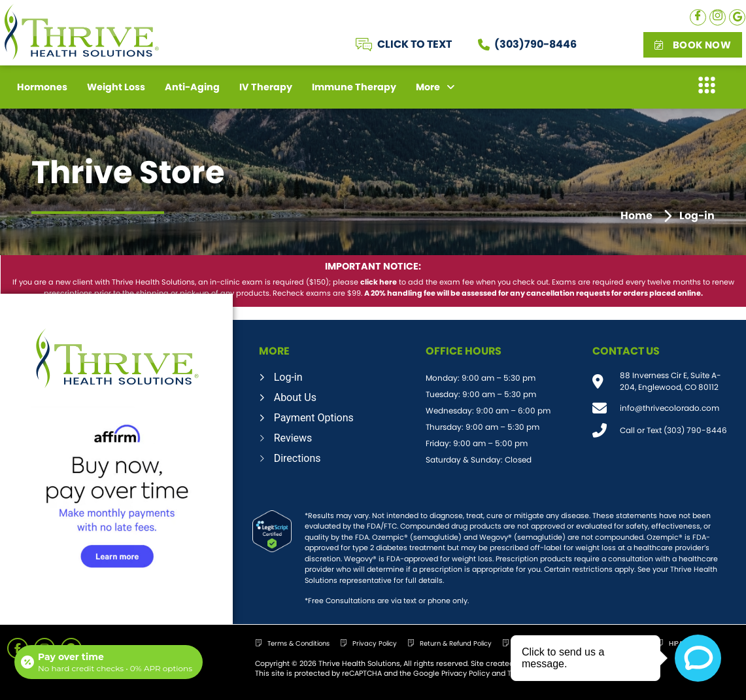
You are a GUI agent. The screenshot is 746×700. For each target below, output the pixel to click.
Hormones (42, 87)
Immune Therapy (354, 87)
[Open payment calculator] (109, 662)
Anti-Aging (192, 87)
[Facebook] (698, 17)
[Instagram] (718, 17)
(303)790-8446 (535, 44)
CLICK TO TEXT (415, 44)
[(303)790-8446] (484, 44)
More (435, 87)
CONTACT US (626, 351)
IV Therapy (266, 87)
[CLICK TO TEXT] (364, 45)
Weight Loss (116, 87)
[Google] (737, 17)
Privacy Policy (466, 673)
